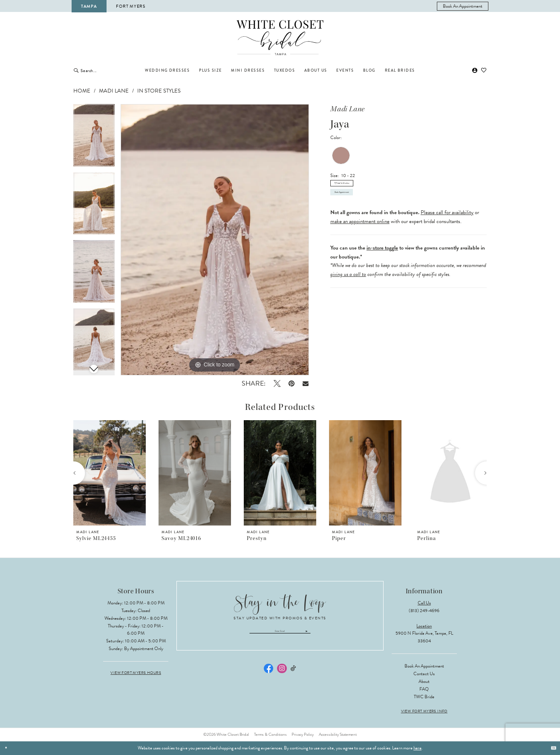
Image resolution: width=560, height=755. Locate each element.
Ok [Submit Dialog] (550, 748)
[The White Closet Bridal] (280, 38)
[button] (475, 71)
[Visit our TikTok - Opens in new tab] (293, 675)
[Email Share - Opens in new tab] (306, 383)
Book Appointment (359, 211)
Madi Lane (114, 91)
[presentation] (110, 473)
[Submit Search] (76, 70)
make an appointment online (360, 244)
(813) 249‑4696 (424, 611)
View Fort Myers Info (424, 711)
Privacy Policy (303, 735)
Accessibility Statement (338, 735)
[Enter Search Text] (108, 70)
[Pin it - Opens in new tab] (291, 383)
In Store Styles (159, 91)
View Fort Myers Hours (136, 673)
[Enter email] (280, 635)
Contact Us (424, 674)
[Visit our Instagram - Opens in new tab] (282, 675)
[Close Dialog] (9, 748)
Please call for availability (447, 235)
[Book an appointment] (463, 6)
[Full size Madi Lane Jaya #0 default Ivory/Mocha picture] (215, 240)
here (417, 748)
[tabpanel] (94, 138)
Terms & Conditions (270, 735)
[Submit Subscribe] (345, 635)
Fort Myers (130, 6)
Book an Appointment (424, 666)
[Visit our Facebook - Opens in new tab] (268, 675)
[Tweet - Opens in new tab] (277, 383)
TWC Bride (424, 697)
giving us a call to (348, 297)
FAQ (424, 689)
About (424, 681)
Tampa (89, 6)
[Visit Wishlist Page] (484, 71)
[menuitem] (463, 6)
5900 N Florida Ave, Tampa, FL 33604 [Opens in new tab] (424, 637)
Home (82, 91)
